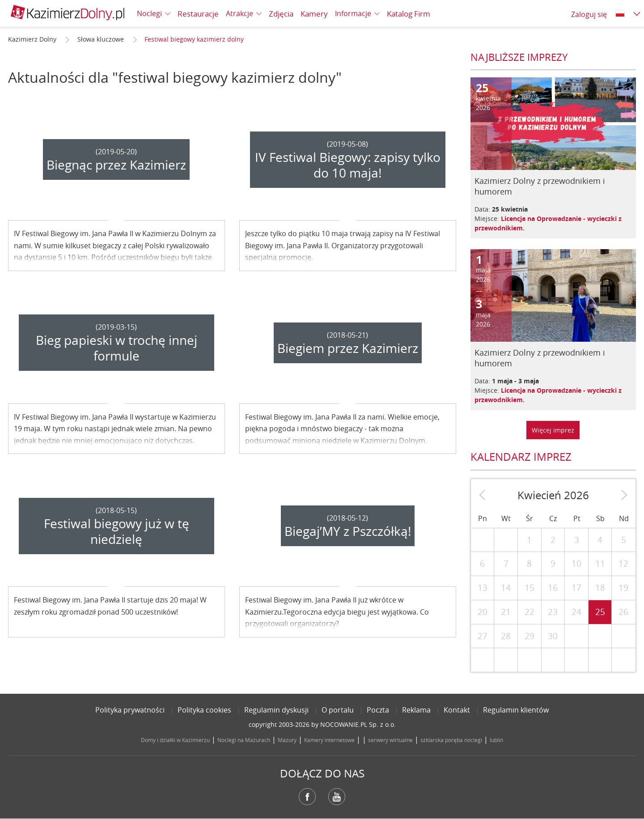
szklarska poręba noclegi (451, 740)
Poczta (378, 710)
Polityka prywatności (130, 710)
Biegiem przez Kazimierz (348, 348)
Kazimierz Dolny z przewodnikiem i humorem (540, 186)
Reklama (416, 710)
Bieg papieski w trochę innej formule (117, 348)
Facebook (307, 797)
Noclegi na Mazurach (244, 740)
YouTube (337, 797)
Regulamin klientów (516, 710)
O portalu (338, 710)
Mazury (287, 740)
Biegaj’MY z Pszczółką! (348, 531)
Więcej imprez (553, 430)
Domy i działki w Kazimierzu (175, 740)
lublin (496, 740)
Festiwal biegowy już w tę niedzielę (117, 531)
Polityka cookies (204, 710)
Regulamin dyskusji (276, 710)
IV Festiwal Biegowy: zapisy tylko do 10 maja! (348, 165)
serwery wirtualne (390, 740)
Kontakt (457, 710)
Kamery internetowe (329, 740)
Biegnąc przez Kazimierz (116, 165)
